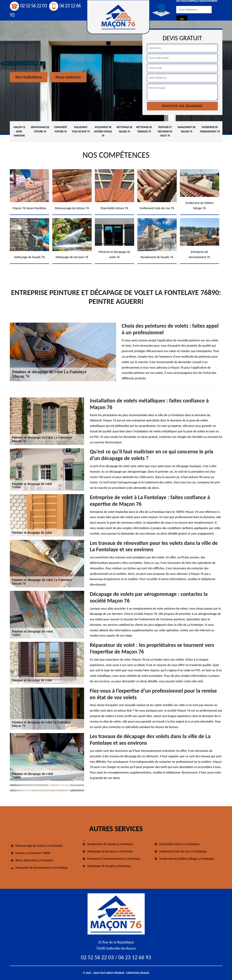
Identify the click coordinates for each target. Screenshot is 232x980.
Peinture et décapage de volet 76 (165, 131)
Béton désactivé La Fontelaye (34, 860)
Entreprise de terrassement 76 (210, 129)
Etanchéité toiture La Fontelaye (179, 844)
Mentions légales (138, 973)
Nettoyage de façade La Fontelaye (109, 866)
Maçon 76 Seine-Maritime (19, 131)
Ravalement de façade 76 (187, 129)
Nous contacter (68, 77)
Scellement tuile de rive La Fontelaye (183, 851)
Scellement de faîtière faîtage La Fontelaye (187, 859)
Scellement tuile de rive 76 (81, 129)
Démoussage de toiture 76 (40, 129)
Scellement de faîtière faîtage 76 (103, 131)
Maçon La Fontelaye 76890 (33, 853)
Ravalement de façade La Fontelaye (110, 844)
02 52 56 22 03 (28, 6)
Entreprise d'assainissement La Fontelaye (114, 859)
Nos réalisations (29, 77)
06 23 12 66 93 (135, 957)
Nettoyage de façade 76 (124, 129)
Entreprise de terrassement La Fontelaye (42, 868)
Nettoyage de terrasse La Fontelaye (110, 851)
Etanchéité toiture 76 (61, 129)
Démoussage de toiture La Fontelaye (39, 846)
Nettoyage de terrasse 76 (144, 129)
